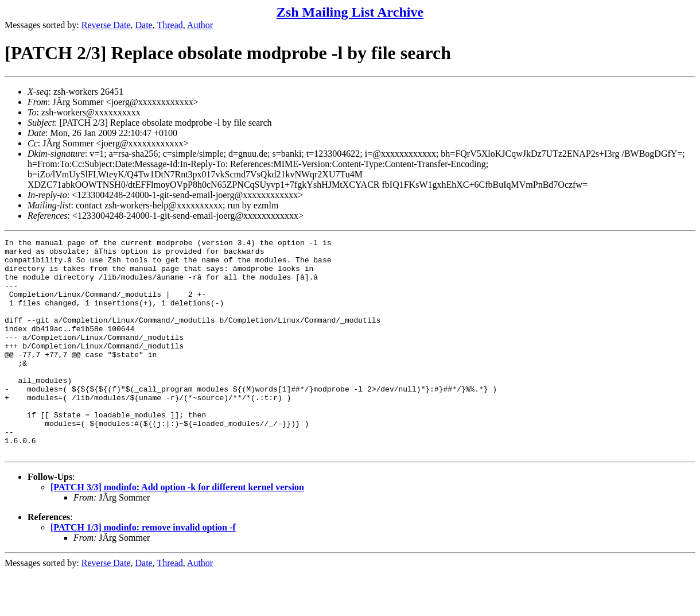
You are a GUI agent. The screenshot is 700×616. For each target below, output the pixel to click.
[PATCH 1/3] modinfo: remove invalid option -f (143, 570)
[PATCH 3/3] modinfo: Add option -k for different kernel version (177, 530)
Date (144, 25)
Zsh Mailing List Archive (350, 12)
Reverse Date (106, 25)
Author (200, 25)
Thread (170, 25)
